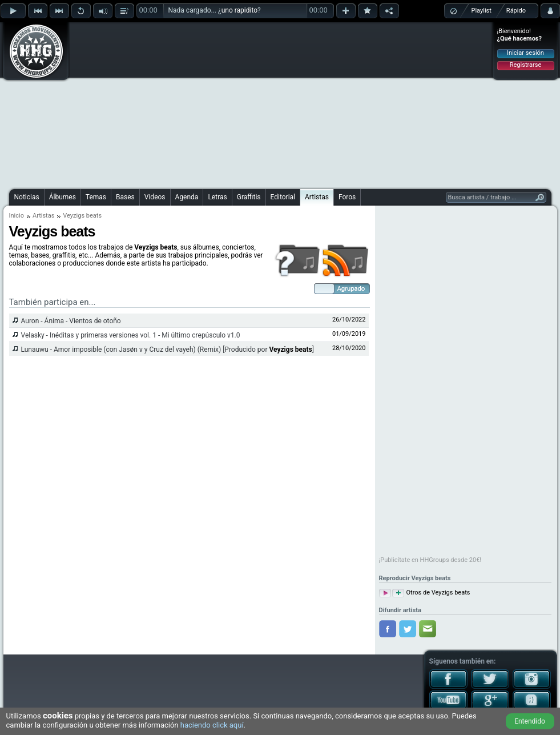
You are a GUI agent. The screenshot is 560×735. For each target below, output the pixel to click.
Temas (96, 197)
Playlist (482, 11)
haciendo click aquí (212, 725)
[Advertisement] (256, 104)
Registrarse (525, 65)
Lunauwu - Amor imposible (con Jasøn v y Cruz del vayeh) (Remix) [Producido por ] (168, 350)
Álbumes (63, 197)
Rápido (516, 11)
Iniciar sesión (525, 53)
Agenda (187, 197)
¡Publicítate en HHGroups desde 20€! (430, 560)
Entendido (530, 721)
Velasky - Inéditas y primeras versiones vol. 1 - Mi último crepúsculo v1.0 (131, 335)
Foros (347, 197)
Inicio (17, 216)
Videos (155, 197)
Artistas (317, 197)
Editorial (283, 197)
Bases (125, 197)
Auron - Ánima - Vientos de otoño (71, 321)
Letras (217, 197)
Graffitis (249, 197)
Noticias (27, 197)
